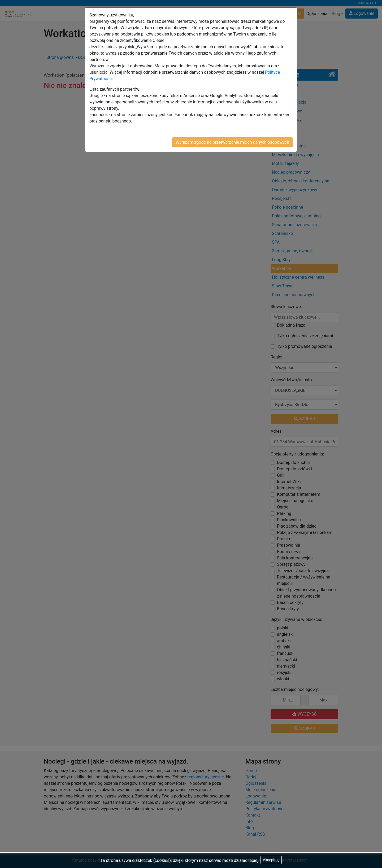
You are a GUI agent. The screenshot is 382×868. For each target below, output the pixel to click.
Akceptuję (271, 860)
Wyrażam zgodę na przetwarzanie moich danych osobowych (232, 142)
